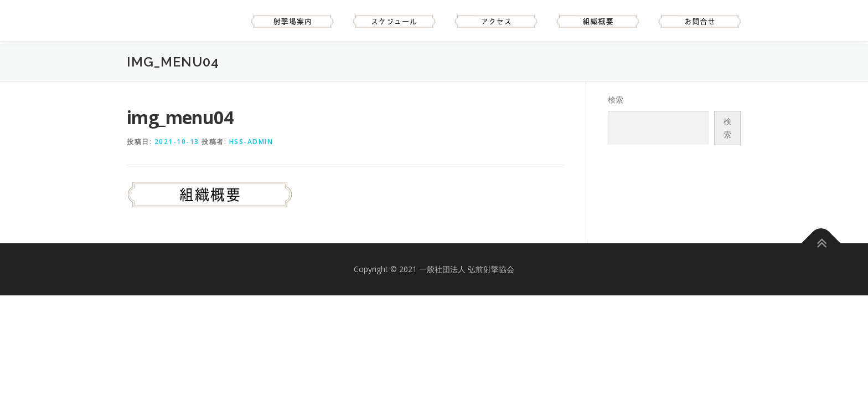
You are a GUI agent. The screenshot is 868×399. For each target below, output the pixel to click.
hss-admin (251, 142)
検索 (616, 99)
